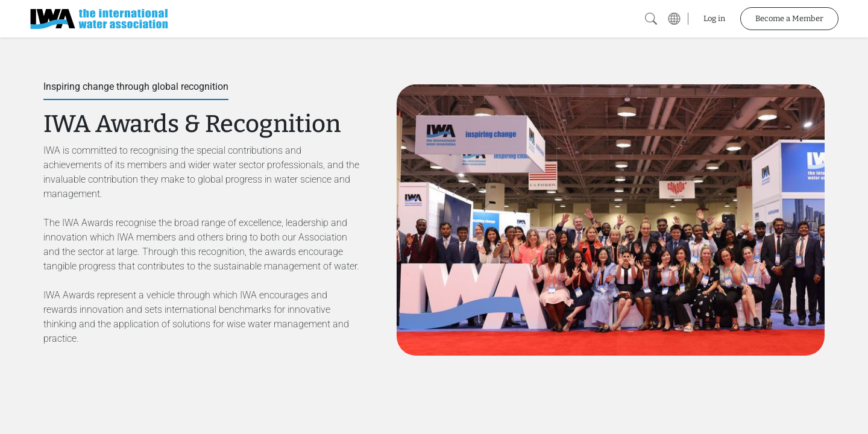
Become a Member (789, 18)
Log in (714, 18)
